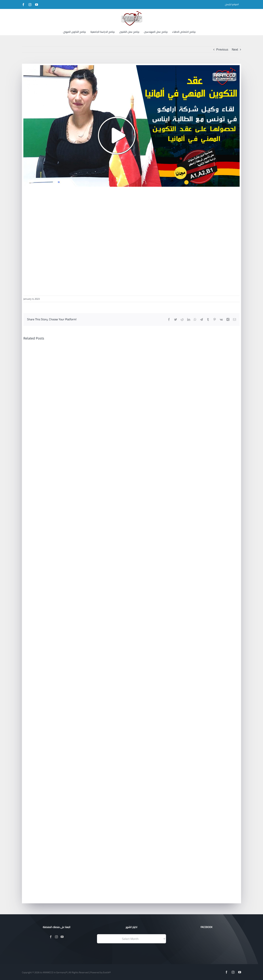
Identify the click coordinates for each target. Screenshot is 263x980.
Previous (222, 49)
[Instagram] (56, 937)
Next (235, 49)
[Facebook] (51, 937)
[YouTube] (62, 937)
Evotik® (107, 972)
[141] (131, 126)
